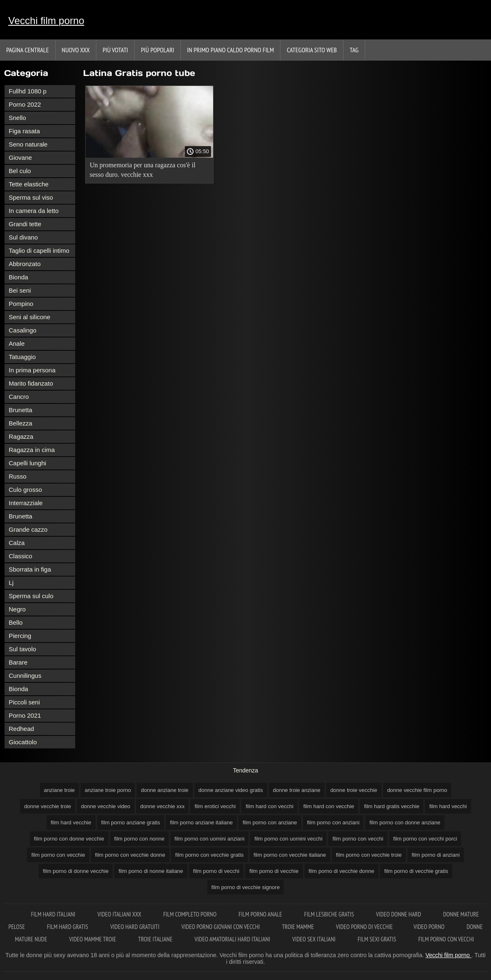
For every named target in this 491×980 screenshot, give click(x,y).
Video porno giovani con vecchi (221, 927)
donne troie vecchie (354, 790)
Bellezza (21, 423)
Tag (354, 50)
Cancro (19, 397)
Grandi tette (25, 224)
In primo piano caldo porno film (230, 50)
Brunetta (21, 410)
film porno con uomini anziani (209, 839)
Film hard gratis (68, 927)
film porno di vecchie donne (341, 871)
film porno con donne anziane (405, 822)
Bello (16, 622)
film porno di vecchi (216, 871)
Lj (11, 583)
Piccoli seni (24, 702)
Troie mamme (299, 927)
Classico (21, 556)
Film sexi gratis (378, 939)
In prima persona (32, 370)
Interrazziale (26, 503)
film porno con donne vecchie (69, 839)
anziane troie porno (108, 790)
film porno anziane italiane (201, 822)
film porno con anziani (333, 822)
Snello (17, 118)
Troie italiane (156, 939)
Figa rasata (24, 131)
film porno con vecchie (58, 855)
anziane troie (59, 790)
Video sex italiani (315, 939)
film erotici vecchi (215, 806)
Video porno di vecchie (365, 927)
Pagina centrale (28, 50)
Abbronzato (25, 264)
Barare (18, 662)
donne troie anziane (297, 790)
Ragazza (21, 436)
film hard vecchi (448, 806)
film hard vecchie (71, 822)
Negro (17, 609)
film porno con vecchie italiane (290, 855)
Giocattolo (23, 742)
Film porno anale (261, 914)
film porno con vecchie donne (130, 855)
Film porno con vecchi (446, 939)
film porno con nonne (139, 839)
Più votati (115, 50)
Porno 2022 (25, 104)
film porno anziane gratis (131, 822)
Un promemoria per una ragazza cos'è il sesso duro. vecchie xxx (142, 170)
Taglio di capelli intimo (39, 250)
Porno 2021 (25, 715)
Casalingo (23, 330)
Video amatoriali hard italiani (233, 939)
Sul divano (23, 237)
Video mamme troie (93, 939)
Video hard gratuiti (135, 927)
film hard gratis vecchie (392, 806)
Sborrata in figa (30, 569)
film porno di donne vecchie (76, 871)
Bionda (18, 277)
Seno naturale (28, 144)
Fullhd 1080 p (28, 91)
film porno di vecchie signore (246, 887)
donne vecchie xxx (163, 806)
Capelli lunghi (27, 463)
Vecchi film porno (46, 21)
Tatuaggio (22, 357)
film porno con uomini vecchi (288, 839)
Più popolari (157, 50)
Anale (17, 343)
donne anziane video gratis (231, 790)
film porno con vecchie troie (369, 855)
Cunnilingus (25, 676)
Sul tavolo (22, 649)
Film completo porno (190, 914)
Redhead (21, 729)
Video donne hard (399, 914)
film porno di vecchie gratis (416, 871)
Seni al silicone (29, 317)
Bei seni (20, 290)
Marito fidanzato (31, 383)
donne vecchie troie (48, 806)
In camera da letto (34, 211)
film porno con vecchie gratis (210, 855)
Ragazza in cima (32, 450)
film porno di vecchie (274, 871)
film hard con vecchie (329, 806)
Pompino (21, 304)
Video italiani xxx (120, 914)
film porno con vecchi (358, 839)
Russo (18, 476)
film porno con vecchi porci (425, 839)
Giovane (20, 158)
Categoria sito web (312, 50)
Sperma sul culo (31, 596)
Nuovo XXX (76, 50)
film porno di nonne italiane (151, 871)
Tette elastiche (29, 184)
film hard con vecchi (269, 806)
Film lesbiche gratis (330, 914)
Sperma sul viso (31, 197)
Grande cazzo (28, 529)
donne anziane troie (164, 790)
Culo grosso (25, 490)
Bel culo (20, 171)
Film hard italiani (54, 914)
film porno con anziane (270, 822)
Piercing (20, 636)
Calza (17, 543)
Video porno (430, 927)
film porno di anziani (436, 855)
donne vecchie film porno (417, 790)
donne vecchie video (106, 806)
